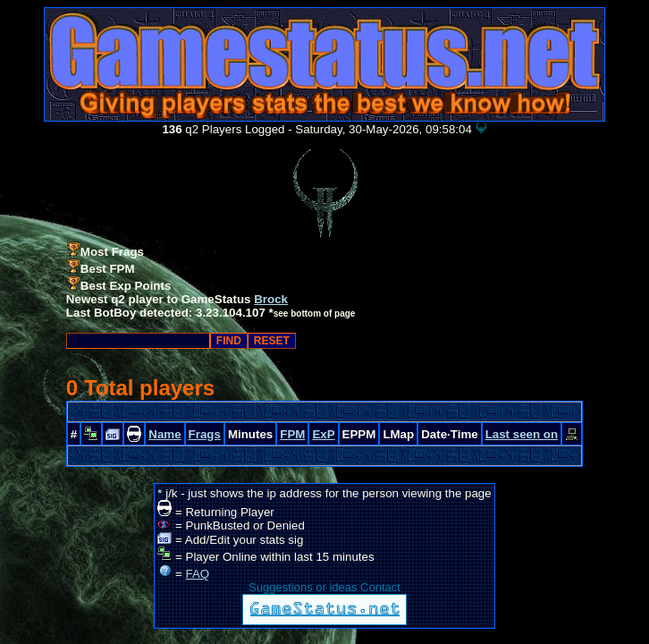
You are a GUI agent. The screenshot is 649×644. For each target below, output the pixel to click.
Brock (271, 299)
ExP (323, 434)
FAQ (198, 574)
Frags (205, 434)
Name (164, 434)
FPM (292, 434)
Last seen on (522, 434)
